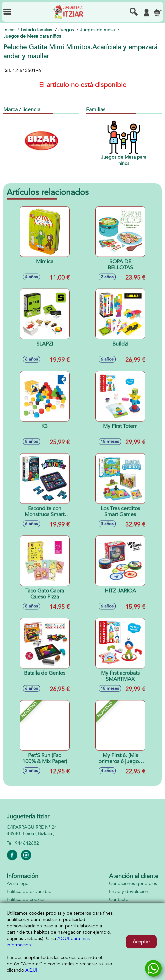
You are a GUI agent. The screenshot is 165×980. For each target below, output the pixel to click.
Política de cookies (26, 900)
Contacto (119, 900)
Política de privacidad (29, 892)
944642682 (27, 843)
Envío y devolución (129, 892)
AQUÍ (31, 970)
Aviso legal (18, 884)
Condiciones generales (133, 884)
